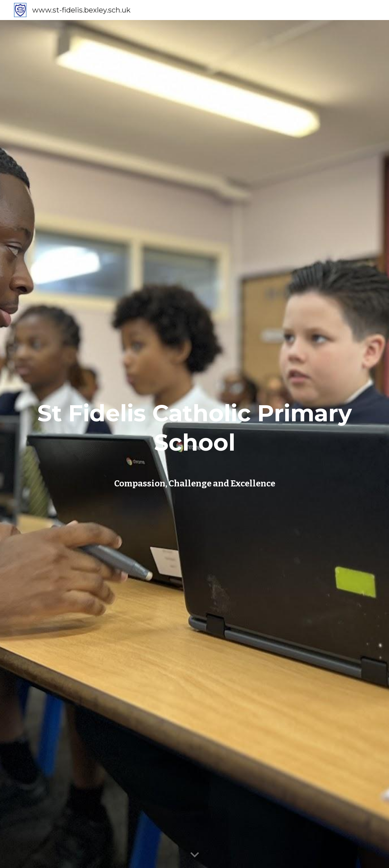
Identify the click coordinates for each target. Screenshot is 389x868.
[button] (195, 855)
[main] (194, 430)
